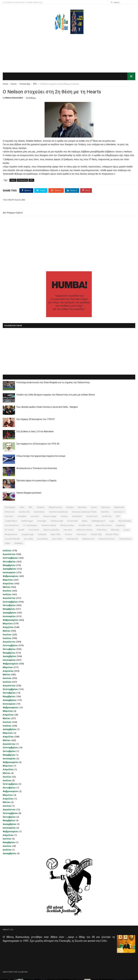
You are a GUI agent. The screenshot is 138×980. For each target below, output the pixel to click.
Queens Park (92, 517)
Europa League (50, 517)
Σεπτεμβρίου (10, 559)
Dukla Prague (27, 522)
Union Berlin (34, 531)
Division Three (112, 535)
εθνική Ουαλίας (67, 526)
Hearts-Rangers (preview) (29, 494)
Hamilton (105, 513)
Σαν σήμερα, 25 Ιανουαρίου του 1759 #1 (36, 420)
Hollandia (42, 535)
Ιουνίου (7, 592)
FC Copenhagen (30, 526)
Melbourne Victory (84, 531)
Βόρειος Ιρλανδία (51, 531)
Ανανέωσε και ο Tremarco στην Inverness (37, 469)
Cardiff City (107, 517)
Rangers (70, 508)
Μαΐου (6, 588)
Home (5, 84)
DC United (9, 531)
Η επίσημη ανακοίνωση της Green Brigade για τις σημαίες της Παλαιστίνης (53, 384)
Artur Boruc (82, 535)
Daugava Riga (28, 535)
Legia (112, 522)
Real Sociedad (125, 522)
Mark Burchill (72, 540)
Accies (126, 531)
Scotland (41, 508)
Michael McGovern (107, 540)
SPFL (35, 84)
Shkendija (115, 531)
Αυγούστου (9, 555)
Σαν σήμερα (10, 508)
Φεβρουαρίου (10, 577)
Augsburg (120, 526)
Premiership (25, 84)
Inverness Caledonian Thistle (84, 513)
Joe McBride (43, 540)
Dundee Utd (24, 513)
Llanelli (21, 531)
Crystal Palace (11, 522)
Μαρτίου (8, 581)
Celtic (22, 508)
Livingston (22, 517)
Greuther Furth (85, 526)
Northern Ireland (49, 526)
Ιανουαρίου (9, 573)
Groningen (42, 522)
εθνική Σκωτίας (55, 508)
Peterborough (57, 522)
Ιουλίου (7, 552)
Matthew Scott (88, 540)
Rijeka (85, 522)
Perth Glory (102, 531)
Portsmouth (73, 522)
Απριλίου (8, 584)
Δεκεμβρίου (9, 570)
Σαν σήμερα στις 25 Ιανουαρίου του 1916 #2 (38, 445)
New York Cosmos (104, 526)
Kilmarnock (10, 513)
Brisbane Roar (11, 535)
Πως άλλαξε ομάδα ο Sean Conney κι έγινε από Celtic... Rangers (47, 408)
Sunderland (77, 517)
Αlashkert (19, 544)
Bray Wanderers (12, 526)
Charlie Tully (96, 535)
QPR (118, 517)
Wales (7, 544)
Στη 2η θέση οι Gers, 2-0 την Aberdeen (35, 433)
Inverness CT (119, 513)
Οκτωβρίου (9, 563)
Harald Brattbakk (12, 540)
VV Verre (68, 535)
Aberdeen (82, 508)
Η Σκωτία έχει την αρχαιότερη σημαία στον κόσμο (41, 457)
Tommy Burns (125, 540)
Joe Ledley (29, 540)
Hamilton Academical (58, 513)
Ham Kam (68, 531)
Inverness (9, 517)
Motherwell (119, 508)
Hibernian (105, 508)
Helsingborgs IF (98, 522)
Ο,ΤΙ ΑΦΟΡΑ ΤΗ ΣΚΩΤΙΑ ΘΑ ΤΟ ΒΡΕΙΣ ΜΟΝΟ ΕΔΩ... (23, 2)
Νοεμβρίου (9, 566)
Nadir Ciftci (55, 535)
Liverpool (35, 517)
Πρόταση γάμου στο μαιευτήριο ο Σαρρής (37, 482)
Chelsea (64, 517)
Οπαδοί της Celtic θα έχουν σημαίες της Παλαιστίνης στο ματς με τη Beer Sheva (56, 396)
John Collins (57, 540)
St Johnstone (39, 513)
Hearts (14, 84)
